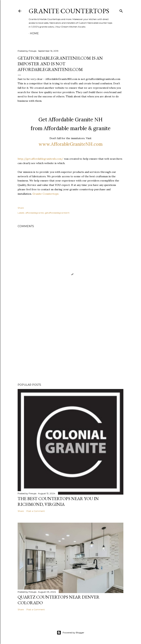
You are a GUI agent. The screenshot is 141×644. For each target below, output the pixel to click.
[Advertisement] (70, 348)
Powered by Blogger (70, 633)
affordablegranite (35, 213)
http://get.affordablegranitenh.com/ (40, 159)
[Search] (121, 10)
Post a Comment (36, 511)
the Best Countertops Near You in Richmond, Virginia (58, 501)
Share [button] (21, 208)
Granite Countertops (69, 11)
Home (34, 33)
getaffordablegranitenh (57, 213)
